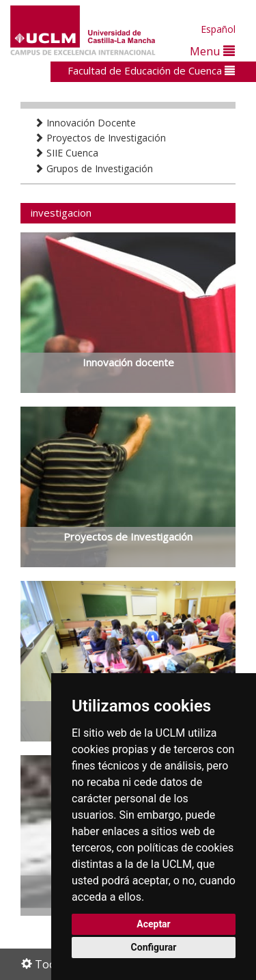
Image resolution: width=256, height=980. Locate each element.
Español (218, 29)
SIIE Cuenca (66, 153)
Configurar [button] (154, 947)
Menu (212, 51)
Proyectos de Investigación (100, 138)
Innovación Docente (85, 123)
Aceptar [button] (154, 924)
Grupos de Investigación (94, 168)
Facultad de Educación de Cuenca (151, 70)
